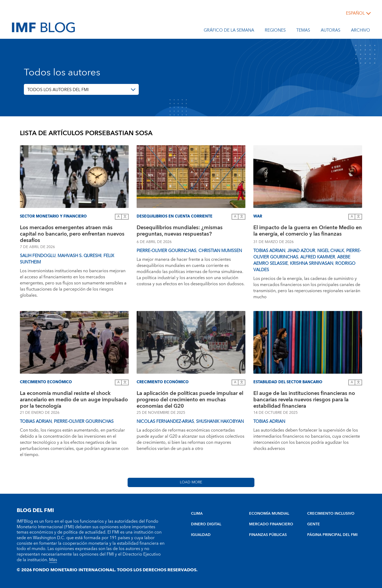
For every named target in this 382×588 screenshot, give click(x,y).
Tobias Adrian (269, 251)
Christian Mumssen (220, 251)
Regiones (275, 31)
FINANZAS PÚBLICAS (268, 535)
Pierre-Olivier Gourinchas (166, 251)
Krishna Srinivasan (312, 263)
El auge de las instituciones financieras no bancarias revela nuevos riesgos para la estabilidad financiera (304, 400)
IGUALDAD (201, 535)
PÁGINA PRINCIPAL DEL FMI (332, 535)
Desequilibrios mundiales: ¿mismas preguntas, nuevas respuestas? (180, 231)
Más (53, 560)
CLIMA (197, 514)
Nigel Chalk (331, 251)
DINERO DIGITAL (206, 524)
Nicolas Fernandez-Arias (165, 421)
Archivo (361, 31)
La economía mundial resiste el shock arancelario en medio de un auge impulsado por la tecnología (74, 400)
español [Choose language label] (355, 13)
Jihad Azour (301, 251)
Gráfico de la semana (229, 31)
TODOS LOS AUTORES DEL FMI (58, 90)
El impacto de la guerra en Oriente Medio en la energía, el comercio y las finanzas (308, 231)
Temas (303, 31)
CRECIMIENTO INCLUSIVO (331, 514)
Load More (191, 482)
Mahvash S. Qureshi (79, 256)
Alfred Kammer (318, 257)
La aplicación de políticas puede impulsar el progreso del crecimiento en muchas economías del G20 (190, 400)
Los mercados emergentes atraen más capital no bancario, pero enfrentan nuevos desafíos (72, 234)
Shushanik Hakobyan (220, 421)
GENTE (314, 524)
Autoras (331, 31)
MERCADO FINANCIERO (271, 524)
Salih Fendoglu (38, 256)
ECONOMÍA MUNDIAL (269, 514)
